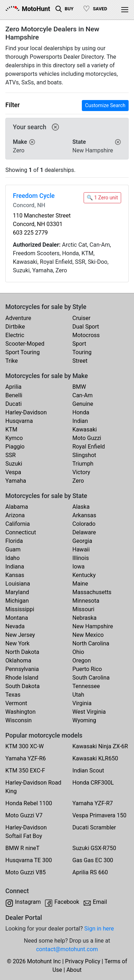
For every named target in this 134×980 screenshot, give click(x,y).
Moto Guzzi (87, 438)
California (18, 524)
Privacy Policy (83, 961)
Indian (80, 421)
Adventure (18, 318)
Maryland (17, 592)
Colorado (84, 524)
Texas (13, 695)
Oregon (82, 661)
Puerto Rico (87, 669)
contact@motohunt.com (67, 949)
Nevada (15, 626)
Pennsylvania (22, 669)
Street (80, 361)
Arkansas (85, 515)
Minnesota (86, 601)
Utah (78, 695)
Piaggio (15, 447)
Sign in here (99, 929)
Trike (12, 361)
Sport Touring (23, 352)
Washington (20, 712)
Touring (82, 352)
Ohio (78, 652)
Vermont (16, 703)
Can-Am (83, 395)
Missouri (84, 609)
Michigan (17, 601)
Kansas (15, 575)
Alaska (81, 507)
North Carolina (91, 643)
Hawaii (81, 549)
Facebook (67, 902)
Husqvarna (19, 421)
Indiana (15, 567)
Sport (80, 344)
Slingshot (85, 455)
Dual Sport (86, 327)
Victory (81, 472)
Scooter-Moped (25, 344)
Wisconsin (19, 720)
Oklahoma (18, 661)
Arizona (15, 515)
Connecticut (21, 532)
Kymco (14, 438)
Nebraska (85, 618)
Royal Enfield (89, 447)
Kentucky (84, 575)
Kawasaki (85, 429)
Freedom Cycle (34, 196)
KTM (11, 429)
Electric (15, 335)
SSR (11, 455)
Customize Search (105, 105)
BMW (79, 387)
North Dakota (22, 652)
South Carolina (91, 678)
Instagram (28, 902)
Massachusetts (92, 592)
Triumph (83, 464)
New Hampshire (93, 626)
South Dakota (23, 686)
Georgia (82, 541)
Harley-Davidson (26, 412)
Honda (81, 412)
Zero (78, 481)
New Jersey (20, 635)
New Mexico (88, 635)
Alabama (17, 507)
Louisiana (18, 584)
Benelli (14, 395)
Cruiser (82, 318)
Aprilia (13, 387)
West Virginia (89, 712)
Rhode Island (22, 678)
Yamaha (16, 481)
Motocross (86, 335)
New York (18, 643)
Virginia (82, 703)
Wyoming (85, 720)
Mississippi (20, 609)
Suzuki (14, 464)
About (74, 970)
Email (100, 902)
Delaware (84, 532)
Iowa (79, 567)
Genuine (83, 404)
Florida (14, 541)
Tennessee (86, 686)
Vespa (13, 472)
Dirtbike (15, 327)
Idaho (13, 558)
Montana (17, 618)
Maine (80, 584)
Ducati (14, 404)
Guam (13, 549)
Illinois (81, 558)
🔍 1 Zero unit (102, 198)
